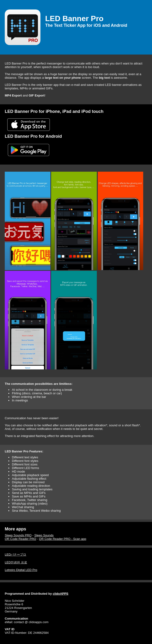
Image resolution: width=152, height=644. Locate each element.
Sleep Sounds (44, 535)
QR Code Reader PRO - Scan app (63, 539)
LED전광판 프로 (16, 562)
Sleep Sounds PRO (18, 535)
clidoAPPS (61, 594)
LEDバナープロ (15, 554)
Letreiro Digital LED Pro (21, 570)
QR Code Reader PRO (20, 539)
